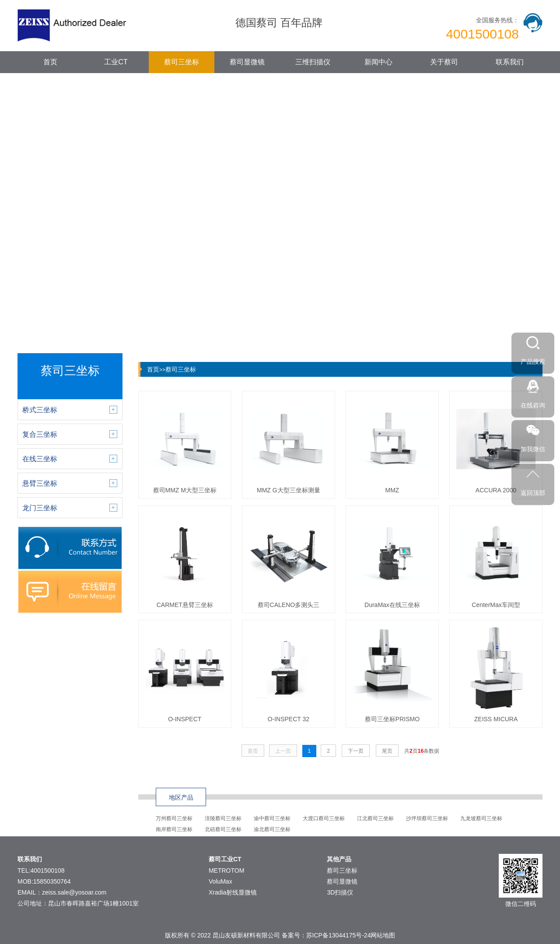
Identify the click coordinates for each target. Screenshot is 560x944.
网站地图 (383, 935)
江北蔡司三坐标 (375, 818)
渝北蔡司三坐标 (272, 829)
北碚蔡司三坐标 (223, 829)
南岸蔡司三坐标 (174, 829)
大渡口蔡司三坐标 (324, 818)
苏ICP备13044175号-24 (339, 935)
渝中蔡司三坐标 (272, 818)
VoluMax (220, 881)
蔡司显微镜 (247, 62)
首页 (50, 62)
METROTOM (226, 870)
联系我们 (510, 62)
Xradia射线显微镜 (233, 892)
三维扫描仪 (313, 62)
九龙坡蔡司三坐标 (481, 818)
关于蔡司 (444, 62)
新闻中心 (378, 62)
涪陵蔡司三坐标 (223, 818)
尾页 (387, 751)
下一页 (356, 751)
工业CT (116, 62)
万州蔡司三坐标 (174, 818)
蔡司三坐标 (182, 62)
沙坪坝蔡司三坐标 (427, 818)
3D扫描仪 (340, 892)
